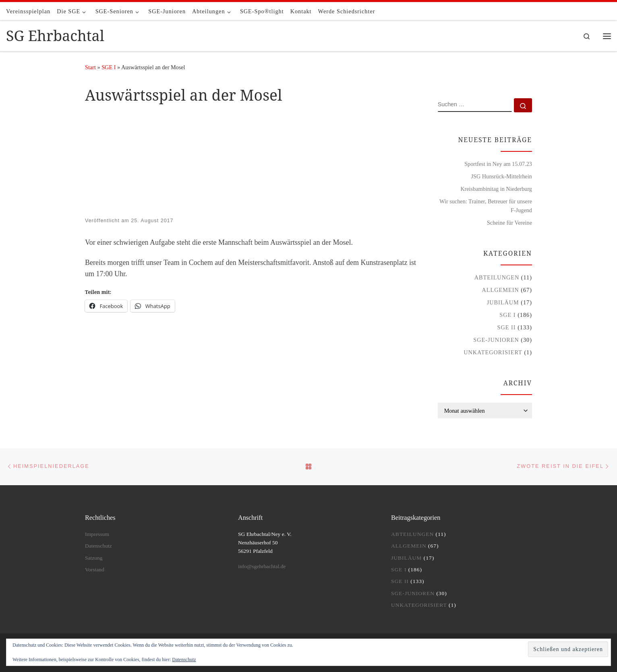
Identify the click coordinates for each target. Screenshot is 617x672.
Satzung (94, 558)
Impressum (97, 534)
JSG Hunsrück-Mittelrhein (501, 176)
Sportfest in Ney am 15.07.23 (498, 164)
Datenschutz (184, 660)
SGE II (507, 327)
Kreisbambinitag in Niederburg (496, 189)
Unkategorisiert (493, 352)
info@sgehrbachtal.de (262, 566)
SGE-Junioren (496, 340)
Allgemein (501, 290)
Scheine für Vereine (509, 223)
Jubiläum (503, 302)
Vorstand (95, 570)
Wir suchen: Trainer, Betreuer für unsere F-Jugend (486, 206)
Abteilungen (497, 277)
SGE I (109, 67)
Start (90, 67)
